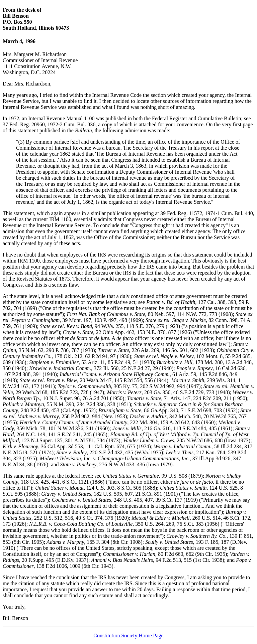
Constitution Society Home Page (128, 635)
